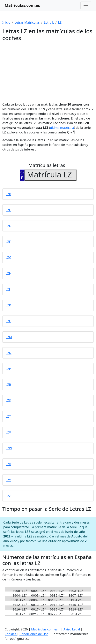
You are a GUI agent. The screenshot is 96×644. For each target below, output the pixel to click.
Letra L (49, 22)
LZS (8, 401)
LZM (9, 337)
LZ (60, 22)
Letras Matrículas (27, 22)
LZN (9, 353)
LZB (8, 194)
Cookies (11, 634)
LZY (8, 480)
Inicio (6, 22)
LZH (8, 273)
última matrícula (62, 128)
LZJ (8, 289)
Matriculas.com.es (44, 629)
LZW (9, 448)
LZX (8, 464)
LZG (8, 258)
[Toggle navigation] (86, 5)
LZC (8, 210)
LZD (8, 226)
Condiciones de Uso (34, 634)
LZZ (8, 496)
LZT (8, 416)
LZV (8, 432)
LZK (8, 305)
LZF (8, 242)
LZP (8, 369)
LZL (8, 321)
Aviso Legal (72, 629)
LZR (8, 385)
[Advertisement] (48, 70)
